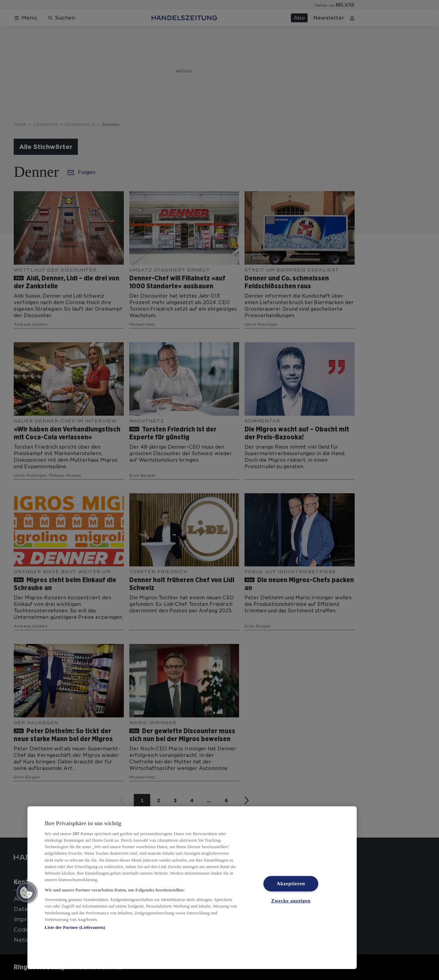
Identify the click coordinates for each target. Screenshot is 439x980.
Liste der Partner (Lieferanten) (75, 927)
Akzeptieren (291, 884)
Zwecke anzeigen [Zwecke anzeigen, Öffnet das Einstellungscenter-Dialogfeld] (291, 901)
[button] (26, 892)
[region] (192, 888)
